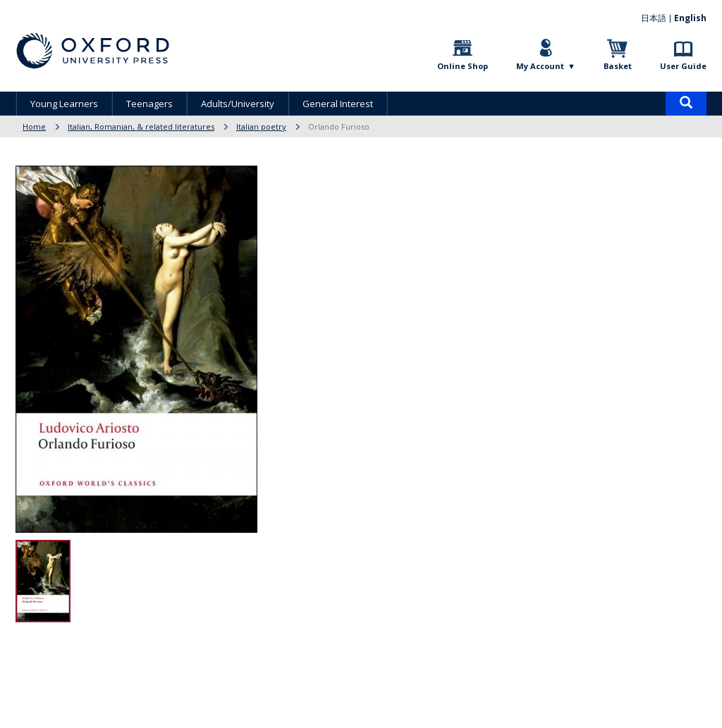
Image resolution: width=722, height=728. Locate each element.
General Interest (338, 104)
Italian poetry (261, 127)
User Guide (683, 66)
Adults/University (238, 104)
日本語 (654, 18)
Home (34, 127)
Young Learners (64, 104)
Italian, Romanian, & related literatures (141, 127)
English (690, 18)
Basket (618, 66)
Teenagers (149, 104)
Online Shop (463, 66)
